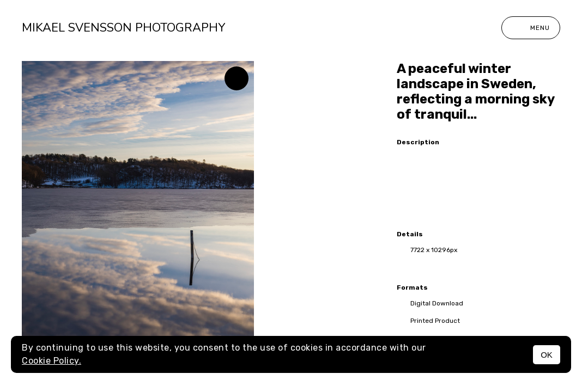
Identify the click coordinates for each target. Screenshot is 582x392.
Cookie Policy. (51, 361)
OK (547, 355)
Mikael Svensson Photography (123, 28)
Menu (531, 28)
